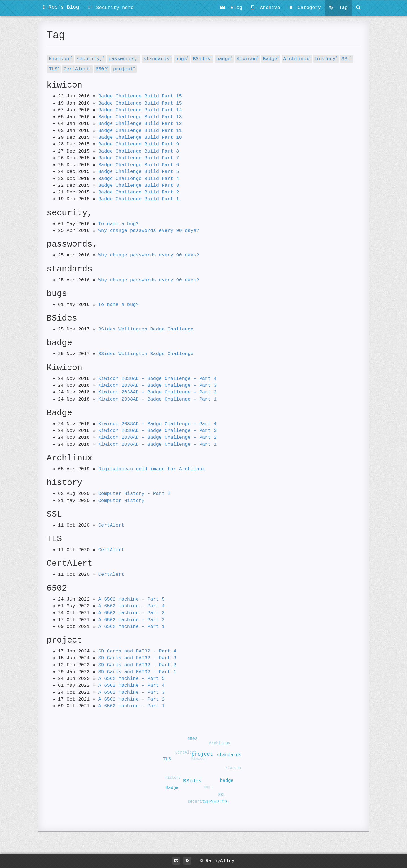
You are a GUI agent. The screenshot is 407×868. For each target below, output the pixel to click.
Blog (231, 8)
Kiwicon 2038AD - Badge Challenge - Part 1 (157, 399)
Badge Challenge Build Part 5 (139, 172)
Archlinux (297, 59)
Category (305, 8)
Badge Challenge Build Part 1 (139, 199)
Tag (338, 8)
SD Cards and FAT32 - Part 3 (137, 658)
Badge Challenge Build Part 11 (140, 131)
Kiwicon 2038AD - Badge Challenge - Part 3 (157, 385)
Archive (265, 8)
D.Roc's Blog (61, 7)
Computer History (121, 501)
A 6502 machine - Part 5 (132, 599)
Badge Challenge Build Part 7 (139, 158)
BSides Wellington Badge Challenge (146, 329)
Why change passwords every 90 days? (149, 231)
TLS (54, 69)
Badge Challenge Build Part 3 (139, 185)
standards (157, 59)
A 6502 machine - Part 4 (132, 606)
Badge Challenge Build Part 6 (139, 165)
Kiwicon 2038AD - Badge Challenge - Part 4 (157, 379)
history (326, 59)
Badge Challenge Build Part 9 (139, 144)
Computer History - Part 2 (134, 494)
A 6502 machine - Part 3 (132, 613)
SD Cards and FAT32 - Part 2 (137, 665)
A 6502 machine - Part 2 (132, 620)
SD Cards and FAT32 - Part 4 (137, 651)
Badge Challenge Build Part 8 (139, 151)
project (124, 69)
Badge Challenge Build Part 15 (140, 96)
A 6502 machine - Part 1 (132, 627)
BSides (202, 59)
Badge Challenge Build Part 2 (139, 192)
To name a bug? (119, 224)
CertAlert (77, 69)
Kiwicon (247, 59)
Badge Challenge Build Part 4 (139, 179)
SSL (347, 59)
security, (90, 59)
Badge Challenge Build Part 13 (140, 117)
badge (224, 59)
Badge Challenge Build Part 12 (140, 124)
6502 (102, 69)
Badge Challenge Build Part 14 (140, 110)
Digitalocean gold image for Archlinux (152, 469)
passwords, (124, 59)
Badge (271, 59)
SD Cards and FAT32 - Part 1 (137, 672)
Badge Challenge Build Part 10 (140, 137)
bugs (182, 59)
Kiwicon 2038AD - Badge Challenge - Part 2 (157, 392)
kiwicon (60, 59)
